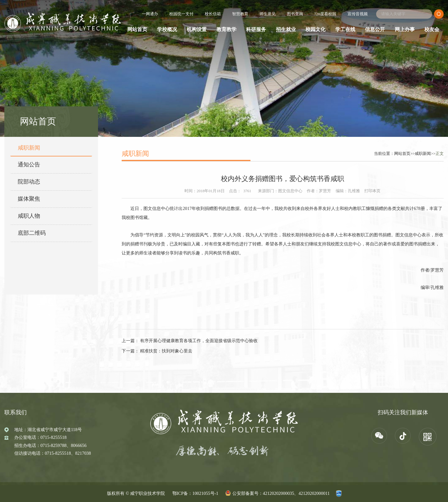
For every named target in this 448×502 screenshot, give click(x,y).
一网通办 (150, 14)
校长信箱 (213, 14)
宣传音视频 (358, 14)
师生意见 (268, 14)
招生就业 (286, 30)
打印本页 (372, 191)
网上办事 (405, 30)
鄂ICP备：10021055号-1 (195, 493)
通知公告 (29, 165)
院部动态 (29, 182)
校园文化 (315, 30)
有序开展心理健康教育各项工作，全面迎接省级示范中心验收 (198, 341)
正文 (440, 154)
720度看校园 (325, 14)
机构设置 (197, 30)
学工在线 (345, 30)
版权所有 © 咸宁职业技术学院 (136, 493)
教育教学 (226, 30)
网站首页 (137, 30)
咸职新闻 (29, 148)
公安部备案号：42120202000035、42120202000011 (281, 493)
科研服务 (256, 30)
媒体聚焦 (29, 199)
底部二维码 (32, 233)
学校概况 (167, 30)
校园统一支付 (181, 14)
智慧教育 (240, 14)
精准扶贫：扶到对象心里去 (166, 351)
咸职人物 (29, 216)
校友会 (432, 30)
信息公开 (375, 30)
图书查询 (295, 14)
